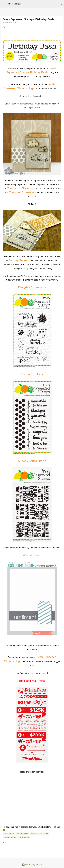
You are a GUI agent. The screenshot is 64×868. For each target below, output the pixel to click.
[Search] (61, 4)
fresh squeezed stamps (40, 834)
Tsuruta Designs (14, 4)
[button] (4, 27)
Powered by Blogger (32, 865)
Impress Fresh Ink (10, 837)
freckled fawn (23, 834)
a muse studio (9, 834)
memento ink (24, 837)
